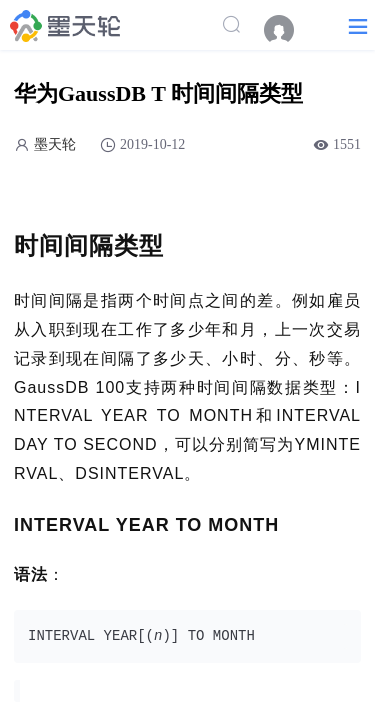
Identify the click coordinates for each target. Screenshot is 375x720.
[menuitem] (289, 30)
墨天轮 (55, 144)
